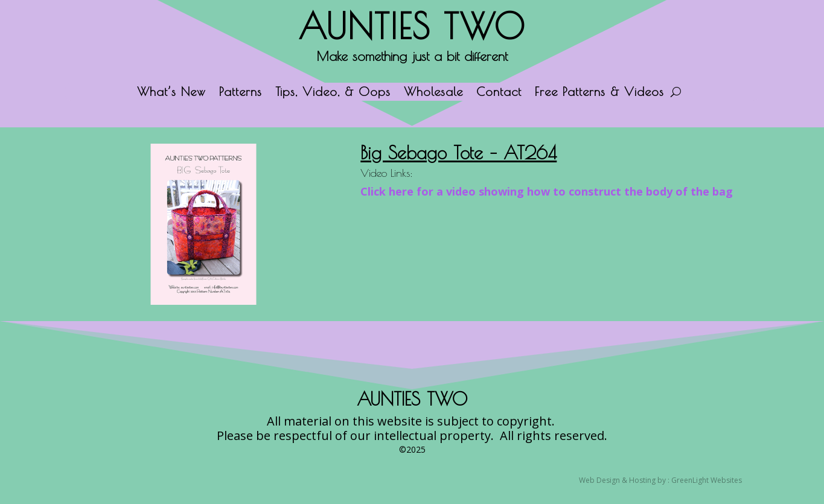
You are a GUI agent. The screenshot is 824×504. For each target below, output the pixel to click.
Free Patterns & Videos (599, 93)
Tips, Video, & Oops (333, 93)
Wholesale (433, 93)
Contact (499, 93)
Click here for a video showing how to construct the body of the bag (547, 191)
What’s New (171, 93)
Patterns (241, 93)
